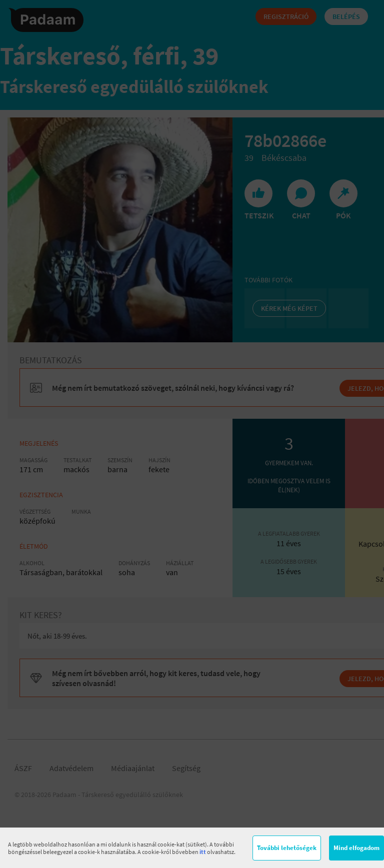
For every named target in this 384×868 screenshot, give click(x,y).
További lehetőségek (287, 848)
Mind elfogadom (356, 848)
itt (203, 852)
